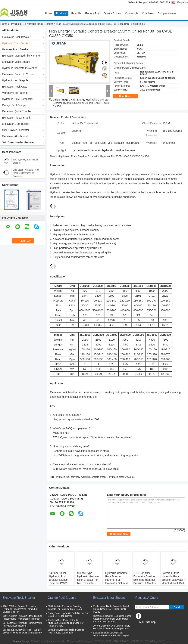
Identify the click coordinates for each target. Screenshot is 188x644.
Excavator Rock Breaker (16, 37)
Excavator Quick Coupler (17, 111)
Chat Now (148, 13)
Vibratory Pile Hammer (15, 93)
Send (177, 607)
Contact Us (132, 13)
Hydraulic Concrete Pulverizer (19, 68)
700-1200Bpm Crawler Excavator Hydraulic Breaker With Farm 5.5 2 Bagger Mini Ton (20, 609)
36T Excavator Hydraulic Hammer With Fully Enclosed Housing (22, 624)
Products (61, 13)
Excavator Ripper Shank (16, 118)
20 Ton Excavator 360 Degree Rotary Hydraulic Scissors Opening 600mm (112, 627)
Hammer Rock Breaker (15, 49)
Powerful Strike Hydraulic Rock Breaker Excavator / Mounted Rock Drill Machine (173, 580)
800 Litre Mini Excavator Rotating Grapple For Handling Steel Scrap (65, 608)
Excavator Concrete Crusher (19, 74)
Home (49, 13)
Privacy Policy (21, 641)
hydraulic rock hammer (67, 477)
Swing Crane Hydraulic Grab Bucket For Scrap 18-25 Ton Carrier (68, 615)
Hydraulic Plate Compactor (18, 99)
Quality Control (113, 13)
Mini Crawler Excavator (16, 130)
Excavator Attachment (15, 136)
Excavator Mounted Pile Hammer (21, 56)
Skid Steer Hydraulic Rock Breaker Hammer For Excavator (26, 173)
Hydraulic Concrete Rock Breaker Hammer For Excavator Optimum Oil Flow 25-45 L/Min (117, 580)
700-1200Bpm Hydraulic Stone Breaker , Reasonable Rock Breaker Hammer (22, 617)
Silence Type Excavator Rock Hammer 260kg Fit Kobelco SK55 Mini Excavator (23, 631)
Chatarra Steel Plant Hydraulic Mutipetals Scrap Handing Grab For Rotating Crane (66, 623)
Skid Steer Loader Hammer (18, 142)
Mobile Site (143, 627)
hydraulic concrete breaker (94, 477)
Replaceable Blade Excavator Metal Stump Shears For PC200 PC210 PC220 (111, 609)
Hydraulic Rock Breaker (39, 24)
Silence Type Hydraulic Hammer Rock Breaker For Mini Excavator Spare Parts (88, 580)
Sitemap (151, 622)
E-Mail (140, 622)
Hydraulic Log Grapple (15, 80)
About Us (76, 13)
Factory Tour (92, 13)
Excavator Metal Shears (16, 62)
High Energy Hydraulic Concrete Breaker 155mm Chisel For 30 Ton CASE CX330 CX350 (81, 103)
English (183, 2)
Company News (167, 13)
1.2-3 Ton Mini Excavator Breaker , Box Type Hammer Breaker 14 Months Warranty (145, 580)
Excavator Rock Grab (15, 87)
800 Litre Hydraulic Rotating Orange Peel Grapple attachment (66, 631)
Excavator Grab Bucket (16, 124)
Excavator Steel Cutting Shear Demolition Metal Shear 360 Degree (111, 634)
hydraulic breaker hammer (122, 477)
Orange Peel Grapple (14, 105)
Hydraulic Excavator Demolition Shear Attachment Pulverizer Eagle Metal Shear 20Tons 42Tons (112, 619)
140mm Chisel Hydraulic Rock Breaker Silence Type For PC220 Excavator (59, 580)
